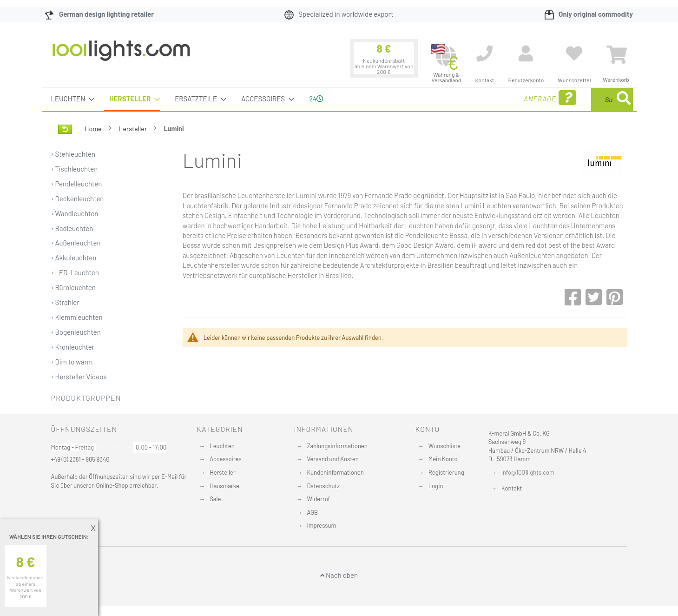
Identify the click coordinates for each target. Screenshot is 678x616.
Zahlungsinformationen (337, 446)
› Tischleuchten (75, 169)
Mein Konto (443, 459)
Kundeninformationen (335, 472)
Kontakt (512, 488)
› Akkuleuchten (74, 258)
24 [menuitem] (316, 99)
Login (436, 486)
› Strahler (65, 302)
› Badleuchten (72, 228)
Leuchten (222, 446)
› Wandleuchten (75, 213)
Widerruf (318, 499)
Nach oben (339, 575)
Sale (215, 499)
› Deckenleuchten (78, 199)
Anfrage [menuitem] (475, 98)
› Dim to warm (72, 362)
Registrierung (446, 472)
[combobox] (566, 99)
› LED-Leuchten (75, 272)
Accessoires (225, 459)
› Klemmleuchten (77, 317)
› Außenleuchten (76, 243)
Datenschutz (323, 486)
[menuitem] (70, 99)
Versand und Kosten (332, 459)
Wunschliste (444, 446)
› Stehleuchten (73, 154)
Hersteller (133, 129)
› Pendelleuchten (77, 184)
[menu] (339, 99)
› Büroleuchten (73, 287)
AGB (312, 512)
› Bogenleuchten (76, 332)
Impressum (321, 525)
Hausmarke (224, 486)
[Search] (624, 99)
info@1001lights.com (528, 472)
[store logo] (121, 55)
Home (94, 129)
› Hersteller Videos (79, 377)
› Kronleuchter (73, 347)
